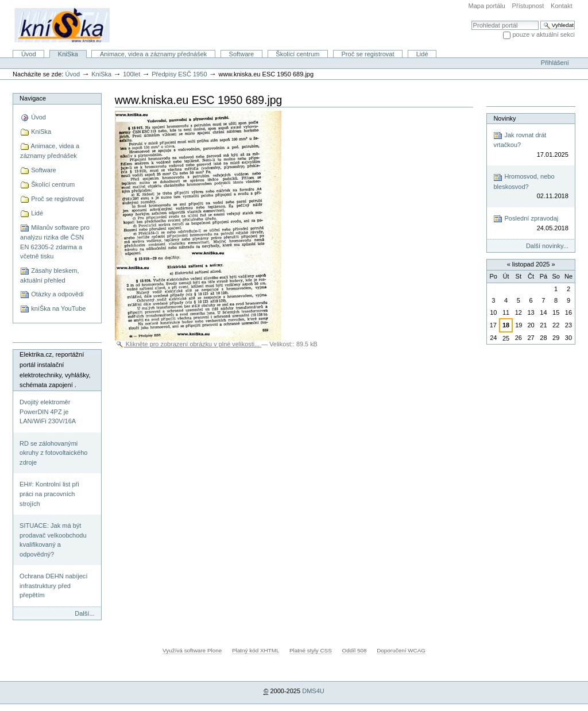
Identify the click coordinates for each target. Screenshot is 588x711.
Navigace (33, 98)
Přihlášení (555, 63)
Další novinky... (547, 246)
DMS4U (313, 691)
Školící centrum (297, 54)
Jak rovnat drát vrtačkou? (531, 145)
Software (242, 54)
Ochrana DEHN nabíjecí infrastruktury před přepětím (53, 586)
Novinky (504, 118)
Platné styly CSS (311, 650)
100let (131, 74)
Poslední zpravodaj (531, 224)
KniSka (68, 54)
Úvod (29, 54)
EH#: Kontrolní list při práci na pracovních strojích (49, 494)
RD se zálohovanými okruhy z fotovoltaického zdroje (53, 453)
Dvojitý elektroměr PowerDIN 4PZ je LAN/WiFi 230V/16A (48, 411)
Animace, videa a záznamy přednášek (153, 54)
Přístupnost (528, 6)
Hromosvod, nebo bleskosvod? (531, 187)
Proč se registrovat (368, 54)
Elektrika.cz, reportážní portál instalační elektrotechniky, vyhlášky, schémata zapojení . (55, 370)
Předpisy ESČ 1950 (179, 74)
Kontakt (561, 6)
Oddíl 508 (354, 650)
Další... (84, 613)
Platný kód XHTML (256, 650)
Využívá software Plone (192, 650)
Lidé (422, 54)
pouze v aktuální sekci (543, 34)
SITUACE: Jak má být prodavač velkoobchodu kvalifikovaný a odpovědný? (53, 540)
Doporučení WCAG (401, 650)
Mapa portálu (487, 6)
